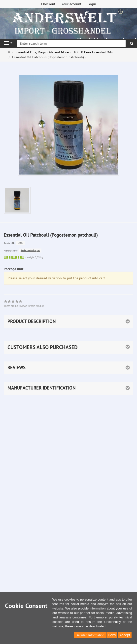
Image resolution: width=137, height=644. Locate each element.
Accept (125, 635)
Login (92, 4)
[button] (68, 347)
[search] (132, 43)
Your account (71, 4)
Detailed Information (90, 635)
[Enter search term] (71, 43)
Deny (112, 635)
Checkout (48, 4)
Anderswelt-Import (30, 250)
